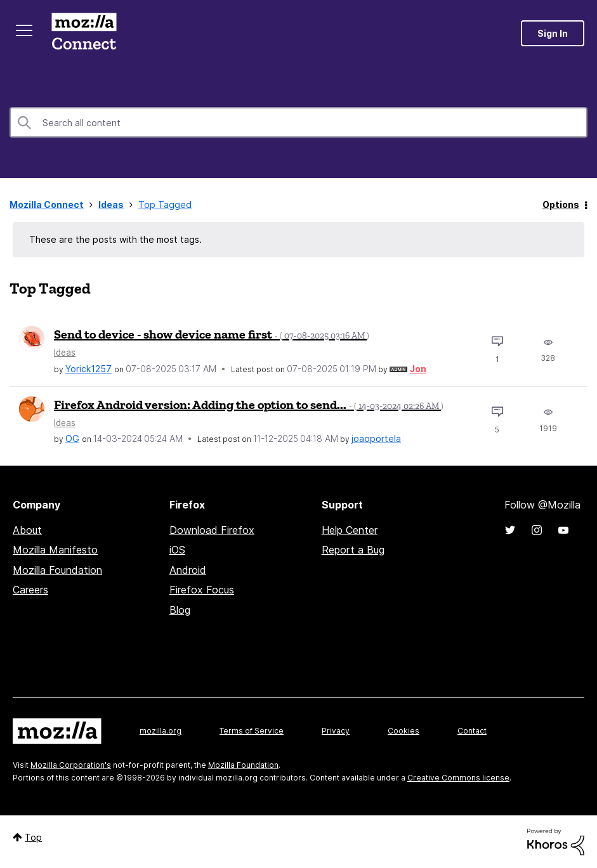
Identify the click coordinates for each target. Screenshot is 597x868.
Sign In (553, 33)
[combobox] (298, 122)
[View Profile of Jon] (418, 369)
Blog (180, 610)
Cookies (403, 731)
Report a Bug (353, 550)
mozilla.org (161, 731)
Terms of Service (252, 731)
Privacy (336, 731)
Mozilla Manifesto (55, 550)
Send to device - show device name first (212, 334)
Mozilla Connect (84, 33)
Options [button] (561, 204)
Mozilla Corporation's (71, 765)
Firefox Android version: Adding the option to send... (249, 405)
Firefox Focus (202, 590)
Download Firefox (212, 530)
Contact (472, 731)
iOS (177, 550)
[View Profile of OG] (72, 438)
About (27, 530)
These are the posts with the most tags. (115, 239)
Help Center (350, 530)
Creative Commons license (458, 778)
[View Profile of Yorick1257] (89, 369)
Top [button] (33, 837)
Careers (30, 590)
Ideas (111, 204)
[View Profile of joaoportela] (376, 438)
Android (188, 570)
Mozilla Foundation (57, 570)
